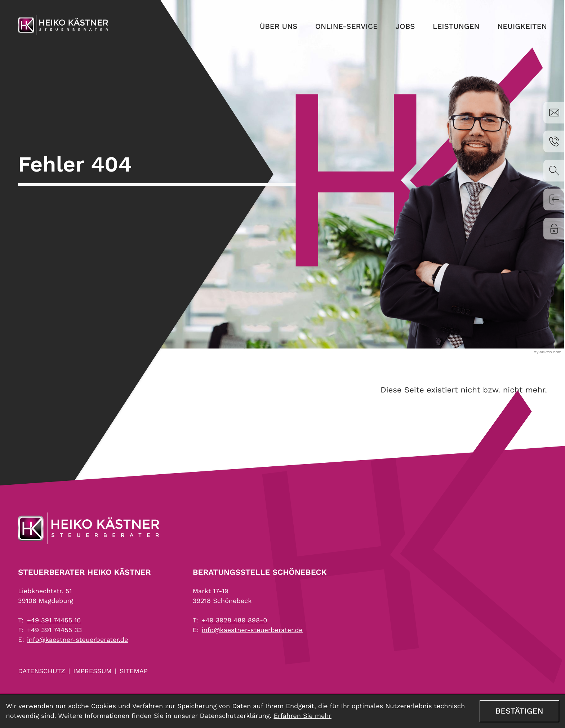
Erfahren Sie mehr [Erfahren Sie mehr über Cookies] (302, 716)
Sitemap (134, 671)
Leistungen (450, 30)
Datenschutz (42, 671)
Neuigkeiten (520, 30)
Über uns (260, 30)
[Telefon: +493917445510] (54, 620)
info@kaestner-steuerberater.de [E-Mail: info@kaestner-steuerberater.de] (77, 640)
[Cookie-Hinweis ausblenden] (519, 711)
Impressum (92, 671)
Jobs (395, 30)
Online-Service (332, 30)
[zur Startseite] (63, 28)
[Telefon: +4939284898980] (235, 620)
